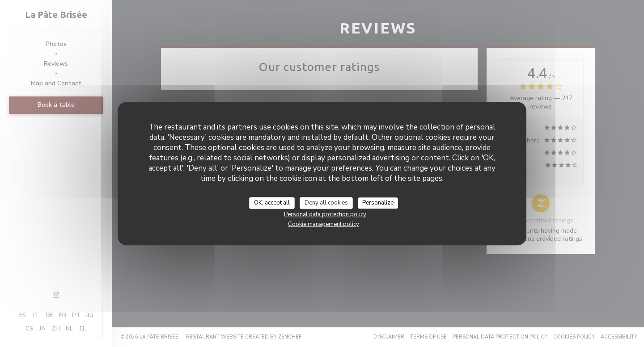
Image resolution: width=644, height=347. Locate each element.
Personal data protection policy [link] (325, 214)
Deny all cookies (326, 203)
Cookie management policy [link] (324, 224)
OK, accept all (272, 203)
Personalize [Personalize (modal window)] (378, 203)
